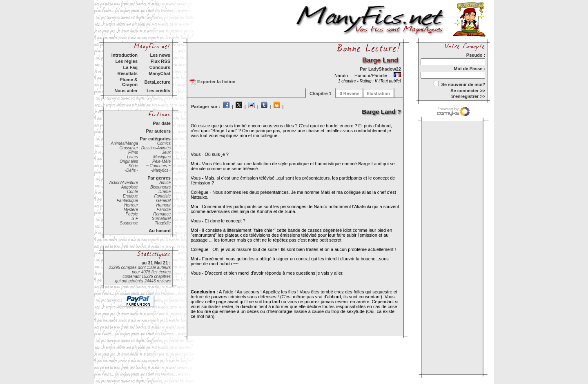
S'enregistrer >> (468, 96)
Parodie (164, 210)
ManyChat (159, 73)
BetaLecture (157, 82)
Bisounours (160, 187)
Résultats (127, 73)
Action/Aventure (124, 183)
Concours (160, 67)
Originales (129, 161)
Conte (133, 192)
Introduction (125, 55)
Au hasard (160, 231)
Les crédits (158, 91)
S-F (135, 219)
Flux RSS (160, 61)
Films (133, 152)
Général (163, 201)
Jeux (166, 152)
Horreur (131, 205)
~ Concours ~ (158, 166)
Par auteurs (158, 131)
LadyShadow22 (385, 69)
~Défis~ (131, 170)
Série (133, 166)
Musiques (162, 157)
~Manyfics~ (160, 170)
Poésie (132, 214)
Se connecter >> (468, 91)
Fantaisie (162, 196)
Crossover (129, 148)
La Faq (130, 67)
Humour (163, 205)
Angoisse (130, 187)
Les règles (127, 61)
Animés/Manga (124, 143)
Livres (133, 157)
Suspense (129, 223)
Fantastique (127, 201)
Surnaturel (161, 219)
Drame (165, 192)
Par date (162, 123)
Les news (160, 55)
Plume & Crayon (129, 82)
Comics (164, 143)
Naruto (342, 75)
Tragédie (163, 223)
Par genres (159, 178)
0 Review (349, 93)
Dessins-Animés (156, 148)
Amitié (165, 183)
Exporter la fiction (213, 82)
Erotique (130, 196)
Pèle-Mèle (161, 161)
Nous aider (126, 91)
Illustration (379, 93)
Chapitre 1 (321, 93)
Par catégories (155, 139)
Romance (162, 214)
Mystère (131, 210)
